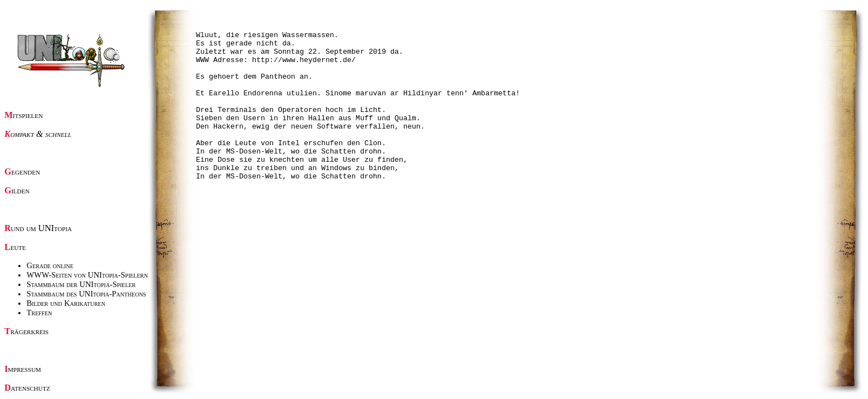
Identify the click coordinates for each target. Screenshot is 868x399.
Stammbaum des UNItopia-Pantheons (86, 294)
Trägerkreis (27, 331)
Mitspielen (24, 115)
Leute (15, 247)
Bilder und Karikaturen (66, 303)
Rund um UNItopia (38, 228)
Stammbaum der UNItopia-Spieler (81, 284)
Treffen (39, 313)
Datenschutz (27, 388)
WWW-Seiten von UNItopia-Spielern (87, 275)
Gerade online (50, 265)
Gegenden (22, 172)
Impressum (23, 369)
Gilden (17, 190)
